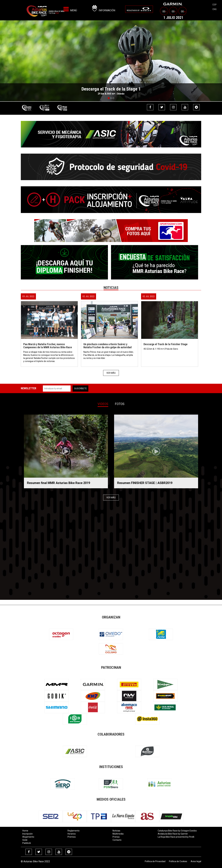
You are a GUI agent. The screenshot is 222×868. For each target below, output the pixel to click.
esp (215, 5)
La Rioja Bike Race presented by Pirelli (176, 837)
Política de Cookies (178, 861)
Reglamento (74, 831)
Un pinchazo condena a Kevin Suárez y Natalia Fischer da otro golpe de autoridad (107, 346)
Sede (25, 840)
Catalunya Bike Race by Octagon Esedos (177, 831)
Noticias (116, 831)
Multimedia (118, 834)
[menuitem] (139, 9)
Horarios (72, 834)
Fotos (120, 404)
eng (215, 9)
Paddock (27, 843)
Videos (103, 404)
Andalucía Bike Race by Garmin (173, 834)
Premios (72, 837)
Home (25, 831)
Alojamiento (28, 837)
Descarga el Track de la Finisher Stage (165, 344)
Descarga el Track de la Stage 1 (111, 89)
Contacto (117, 840)
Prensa (116, 837)
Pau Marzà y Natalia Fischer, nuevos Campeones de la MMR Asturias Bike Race (48, 346)
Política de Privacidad (155, 861)
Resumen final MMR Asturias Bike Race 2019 (59, 483)
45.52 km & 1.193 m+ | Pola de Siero (161, 349)
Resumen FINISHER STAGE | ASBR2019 (145, 483)
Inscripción (28, 834)
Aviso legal (196, 861)
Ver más (111, 373)
